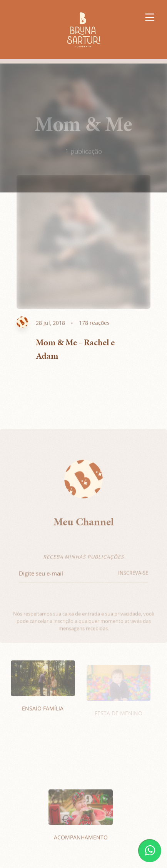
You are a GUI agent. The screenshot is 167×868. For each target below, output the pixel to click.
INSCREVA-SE (133, 578)
